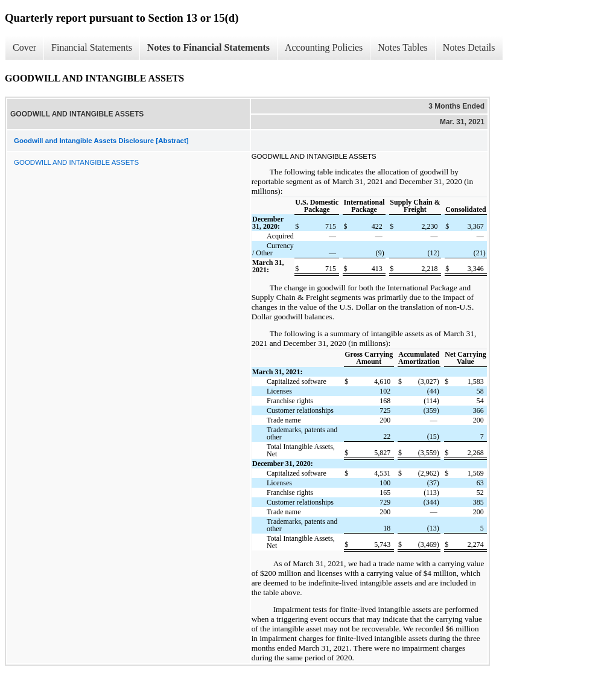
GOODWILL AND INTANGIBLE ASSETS (76, 162)
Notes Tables (403, 47)
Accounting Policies (324, 47)
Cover (24, 47)
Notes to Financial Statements (208, 47)
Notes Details (469, 47)
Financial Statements (92, 47)
